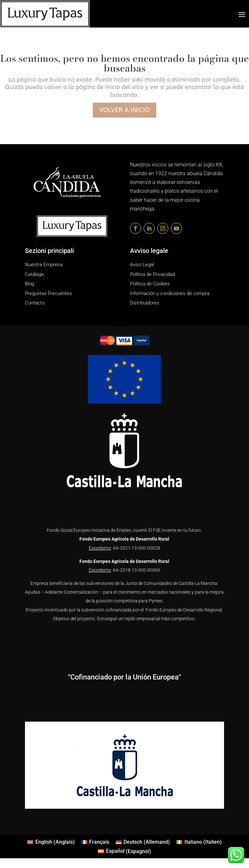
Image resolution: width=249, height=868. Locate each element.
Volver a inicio (124, 110)
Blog (30, 284)
